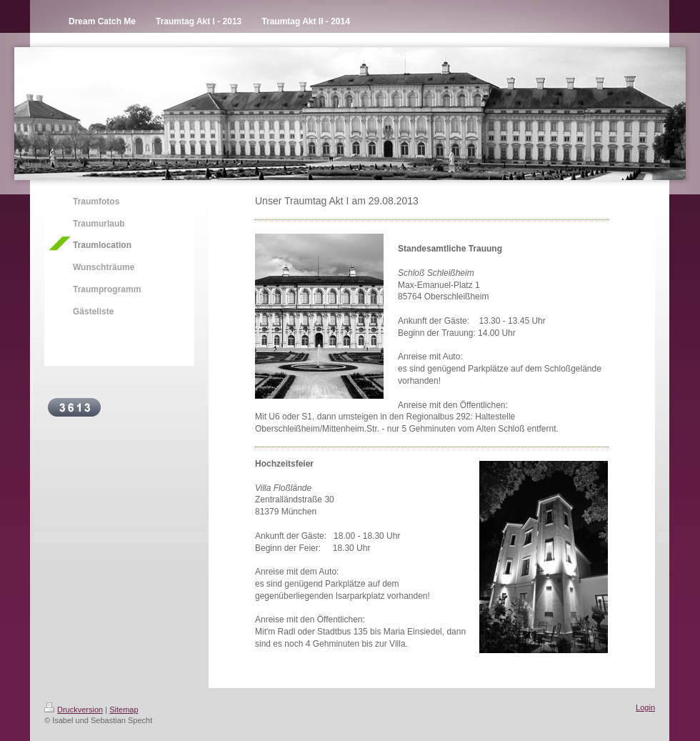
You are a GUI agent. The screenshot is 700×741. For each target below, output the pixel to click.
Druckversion (74, 710)
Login (645, 707)
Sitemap (124, 710)
